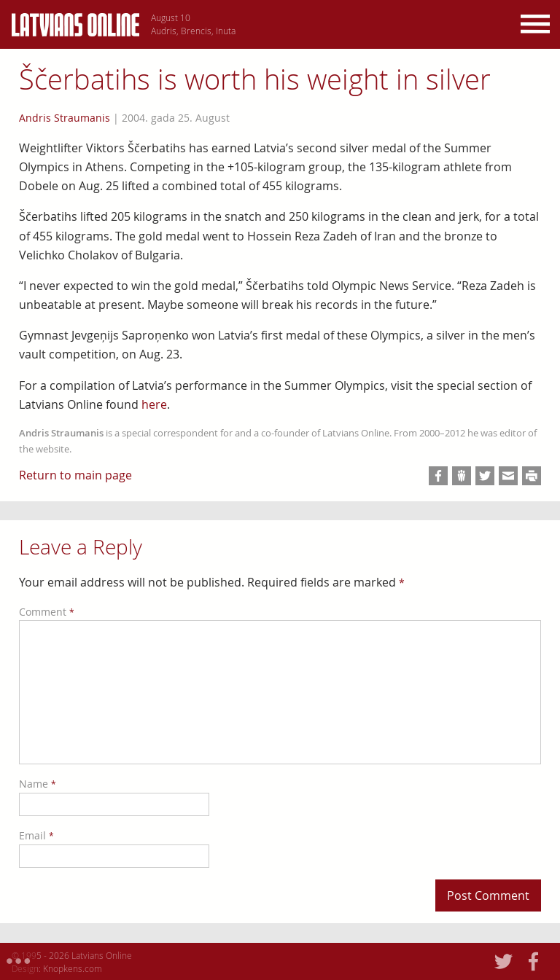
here (154, 404)
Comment (47, 612)
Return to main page (75, 475)
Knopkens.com (73, 968)
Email (36, 835)
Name (38, 784)
